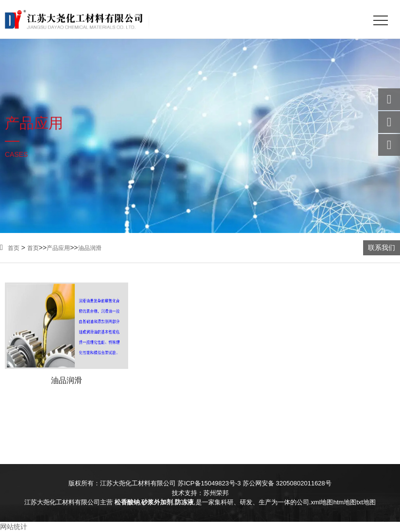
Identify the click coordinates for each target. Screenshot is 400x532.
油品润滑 (90, 248)
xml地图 (322, 502)
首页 (10, 248)
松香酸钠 (127, 502)
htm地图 (345, 502)
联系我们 (382, 248)
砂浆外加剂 (157, 502)
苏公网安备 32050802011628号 (287, 483)
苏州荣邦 (216, 493)
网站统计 (14, 527)
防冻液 (184, 502)
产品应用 (58, 248)
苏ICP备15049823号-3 (209, 483)
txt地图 (366, 502)
